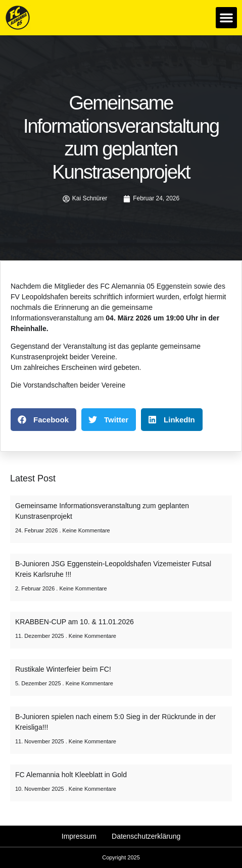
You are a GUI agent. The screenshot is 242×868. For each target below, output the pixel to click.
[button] (226, 18)
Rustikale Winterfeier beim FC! (63, 669)
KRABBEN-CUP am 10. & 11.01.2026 (75, 622)
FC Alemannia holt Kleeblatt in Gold (71, 775)
